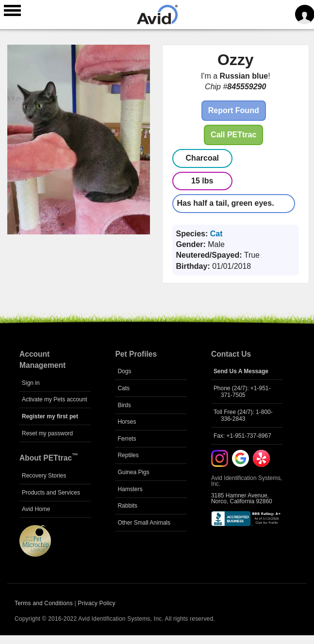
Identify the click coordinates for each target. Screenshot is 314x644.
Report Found (234, 110)
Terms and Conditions (44, 603)
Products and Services (51, 493)
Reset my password (47, 433)
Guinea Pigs (133, 472)
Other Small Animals (144, 523)
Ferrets (127, 439)
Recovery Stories (44, 476)
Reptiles (128, 455)
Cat (216, 234)
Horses (127, 422)
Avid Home (36, 509)
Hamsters (130, 489)
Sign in (31, 383)
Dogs (124, 371)
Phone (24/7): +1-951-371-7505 (242, 392)
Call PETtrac (233, 135)
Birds (124, 405)
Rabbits (127, 506)
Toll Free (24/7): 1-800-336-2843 (243, 415)
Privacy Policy (96, 603)
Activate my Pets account (55, 399)
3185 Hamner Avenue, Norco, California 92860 (242, 498)
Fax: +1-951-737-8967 (242, 436)
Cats (124, 388)
